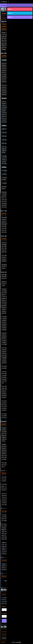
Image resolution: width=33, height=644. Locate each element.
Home (4, 17)
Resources (5, 19)
